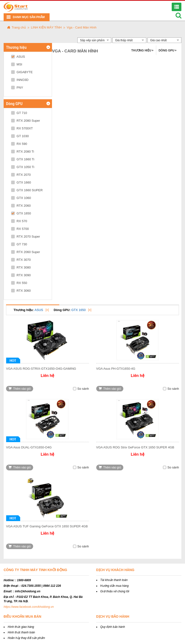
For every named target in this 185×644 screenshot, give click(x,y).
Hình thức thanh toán (21, 632)
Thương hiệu (142, 50)
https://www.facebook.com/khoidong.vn (29, 607)
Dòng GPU (168, 50)
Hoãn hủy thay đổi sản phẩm (26, 638)
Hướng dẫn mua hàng (115, 586)
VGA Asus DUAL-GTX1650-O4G (29, 447)
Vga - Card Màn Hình (82, 27)
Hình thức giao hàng (21, 627)
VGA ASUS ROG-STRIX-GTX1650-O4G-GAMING (41, 369)
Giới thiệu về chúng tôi (115, 591)
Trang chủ (19, 27)
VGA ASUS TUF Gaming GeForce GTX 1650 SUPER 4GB (47, 526)
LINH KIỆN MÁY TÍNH (46, 27)
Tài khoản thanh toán (114, 580)
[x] (47, 310)
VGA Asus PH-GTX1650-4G (116, 369)
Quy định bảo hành (113, 627)
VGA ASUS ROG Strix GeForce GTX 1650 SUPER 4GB (135, 447)
